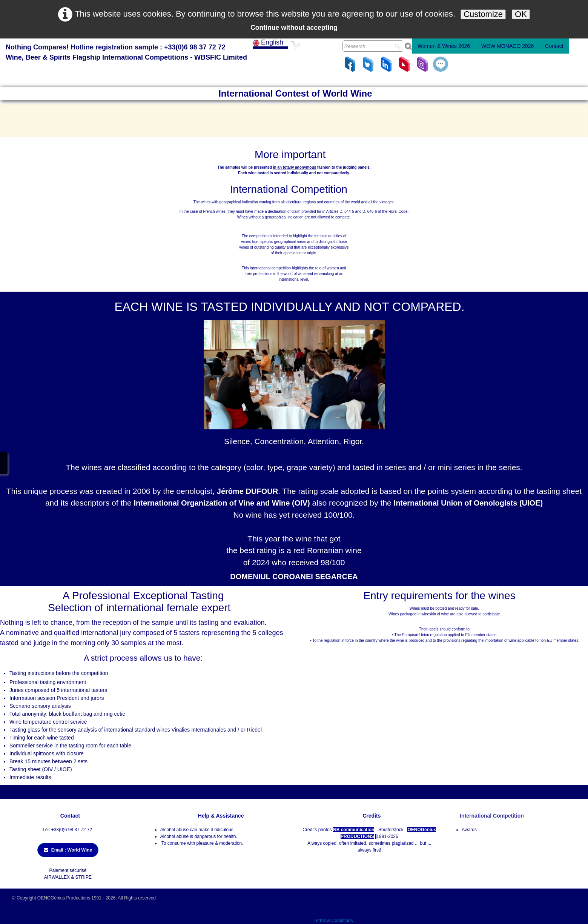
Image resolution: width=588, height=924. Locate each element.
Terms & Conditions (333, 921)
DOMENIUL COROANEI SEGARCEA (294, 577)
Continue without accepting (294, 28)
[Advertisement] (294, 120)
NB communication (354, 830)
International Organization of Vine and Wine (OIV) (222, 503)
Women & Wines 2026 (444, 46)
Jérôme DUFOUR (247, 491)
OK (521, 14)
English (269, 42)
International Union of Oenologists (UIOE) (468, 503)
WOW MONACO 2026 (507, 46)
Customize (483, 14)
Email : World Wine (68, 850)
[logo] (126, 53)
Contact (554, 46)
